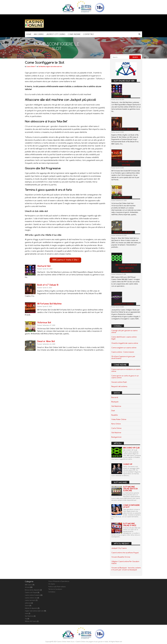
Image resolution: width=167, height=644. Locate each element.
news (27, 613)
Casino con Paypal (31, 592)
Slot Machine (42, 67)
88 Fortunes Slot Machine (49, 303)
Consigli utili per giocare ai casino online (124, 331)
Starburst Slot (44, 266)
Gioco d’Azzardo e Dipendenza (59, 581)
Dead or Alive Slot (46, 341)
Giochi (27, 606)
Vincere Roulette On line (121, 557)
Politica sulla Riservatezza (57, 587)
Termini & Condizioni (55, 589)
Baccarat (115, 397)
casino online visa (31, 598)
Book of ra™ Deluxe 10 (48, 285)
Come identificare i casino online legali (124, 338)
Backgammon (116, 437)
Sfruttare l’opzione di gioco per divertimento (123, 357)
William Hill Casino (31, 621)
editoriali (28, 603)
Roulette (115, 415)
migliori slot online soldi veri (54, 67)
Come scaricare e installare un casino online (126, 370)
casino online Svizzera (32, 595)
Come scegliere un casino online (124, 348)
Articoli (27, 587)
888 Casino (29, 585)
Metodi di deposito (31, 608)
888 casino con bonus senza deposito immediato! (126, 268)
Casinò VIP (128, 464)
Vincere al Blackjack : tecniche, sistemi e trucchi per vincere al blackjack (126, 569)
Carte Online (116, 428)
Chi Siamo (52, 584)
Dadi (113, 411)
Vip (26, 619)
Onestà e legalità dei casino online (125, 343)
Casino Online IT (31, 67)
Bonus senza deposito (32, 590)
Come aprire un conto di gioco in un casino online (125, 377)
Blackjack (115, 402)
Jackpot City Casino (124, 304)
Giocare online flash (119, 382)
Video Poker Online (119, 419)
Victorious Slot (44, 322)
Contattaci (52, 592)
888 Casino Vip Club (131, 448)
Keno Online (116, 424)
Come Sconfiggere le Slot (131, 506)
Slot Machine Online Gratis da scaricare (130, 489)
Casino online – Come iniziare (123, 352)
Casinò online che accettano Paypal (125, 553)
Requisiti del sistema (119, 386)
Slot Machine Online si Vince (130, 525)
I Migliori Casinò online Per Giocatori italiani (125, 562)
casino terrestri (30, 600)
